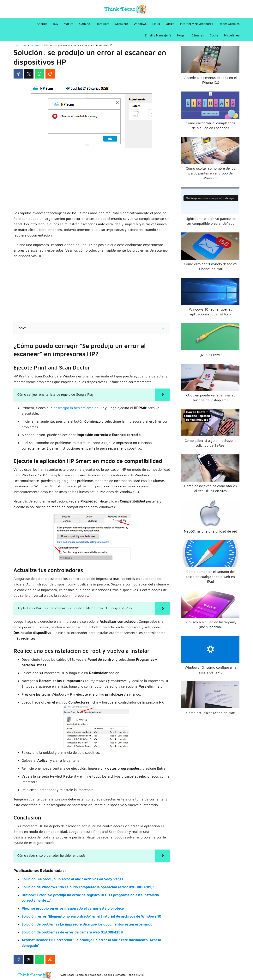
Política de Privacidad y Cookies (94, 975)
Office (170, 24)
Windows (140, 24)
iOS (56, 24)
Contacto (120, 975)
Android (42, 24)
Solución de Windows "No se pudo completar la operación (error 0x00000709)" (88, 887)
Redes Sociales (229, 24)
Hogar (181, 35)
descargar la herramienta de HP (79, 408)
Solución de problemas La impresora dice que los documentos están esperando (87, 924)
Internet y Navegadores (196, 24)
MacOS (69, 24)
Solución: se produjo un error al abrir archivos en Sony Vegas (72, 879)
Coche (214, 35)
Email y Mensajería (158, 35)
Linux (156, 24)
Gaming (85, 24)
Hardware (103, 24)
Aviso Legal (67, 975)
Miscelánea (232, 35)
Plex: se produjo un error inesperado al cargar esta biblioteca (73, 908)
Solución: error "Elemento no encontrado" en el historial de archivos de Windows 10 (92, 916)
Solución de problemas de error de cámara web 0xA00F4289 (72, 932)
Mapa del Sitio (135, 975)
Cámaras (198, 35)
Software (122, 24)
